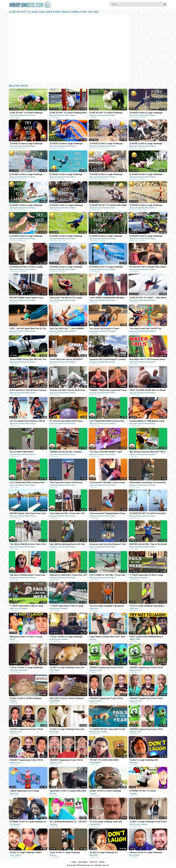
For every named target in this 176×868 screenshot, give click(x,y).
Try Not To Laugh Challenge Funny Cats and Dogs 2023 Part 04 (67, 668)
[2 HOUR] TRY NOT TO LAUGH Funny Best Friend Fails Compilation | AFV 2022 (148, 514)
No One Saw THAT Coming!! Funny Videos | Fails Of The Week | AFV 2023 (148, 267)
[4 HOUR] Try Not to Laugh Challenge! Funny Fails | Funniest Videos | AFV (106, 175)
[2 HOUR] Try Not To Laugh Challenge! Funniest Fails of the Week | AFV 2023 (66, 205)
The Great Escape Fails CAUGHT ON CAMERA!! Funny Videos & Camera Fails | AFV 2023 (147, 329)
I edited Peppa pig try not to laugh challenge (24, 791)
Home (74, 862)
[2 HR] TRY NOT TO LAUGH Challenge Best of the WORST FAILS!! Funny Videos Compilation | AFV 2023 (68, 113)
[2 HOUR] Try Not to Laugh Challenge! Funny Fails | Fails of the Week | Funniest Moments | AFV (147, 205)
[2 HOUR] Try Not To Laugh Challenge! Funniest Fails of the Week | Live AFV (106, 267)
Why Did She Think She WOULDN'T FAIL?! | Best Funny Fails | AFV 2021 (148, 452)
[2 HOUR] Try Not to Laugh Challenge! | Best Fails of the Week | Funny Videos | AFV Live (67, 144)
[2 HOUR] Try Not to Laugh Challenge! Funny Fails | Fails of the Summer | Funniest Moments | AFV (66, 267)
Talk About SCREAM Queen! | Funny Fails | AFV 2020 (28, 575)
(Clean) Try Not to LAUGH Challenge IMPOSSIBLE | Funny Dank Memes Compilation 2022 (105, 791)
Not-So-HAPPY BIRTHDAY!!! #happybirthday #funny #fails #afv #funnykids (25, 452)
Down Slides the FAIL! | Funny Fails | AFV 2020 (67, 514)
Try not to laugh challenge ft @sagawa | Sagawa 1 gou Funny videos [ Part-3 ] (107, 606)
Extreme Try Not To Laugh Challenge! (146, 852)
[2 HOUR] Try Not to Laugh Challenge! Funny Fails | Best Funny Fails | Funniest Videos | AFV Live (27, 144)
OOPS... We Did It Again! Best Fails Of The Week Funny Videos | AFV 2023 (28, 329)
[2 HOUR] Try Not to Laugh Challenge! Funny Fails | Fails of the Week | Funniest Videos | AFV (27, 205)
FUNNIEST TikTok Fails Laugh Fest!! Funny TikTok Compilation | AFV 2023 (108, 390)
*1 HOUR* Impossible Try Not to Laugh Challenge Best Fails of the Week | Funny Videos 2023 (147, 575)
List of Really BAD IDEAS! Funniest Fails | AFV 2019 (27, 483)
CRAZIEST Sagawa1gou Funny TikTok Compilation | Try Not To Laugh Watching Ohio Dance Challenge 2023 (108, 668)
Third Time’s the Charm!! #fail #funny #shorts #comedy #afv (66, 483)
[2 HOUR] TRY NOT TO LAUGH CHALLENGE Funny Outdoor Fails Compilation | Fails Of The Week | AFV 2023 (108, 205)
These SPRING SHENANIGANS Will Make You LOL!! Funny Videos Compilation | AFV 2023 (108, 298)
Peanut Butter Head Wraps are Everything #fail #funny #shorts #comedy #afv (148, 483)
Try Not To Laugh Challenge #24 (144, 760)
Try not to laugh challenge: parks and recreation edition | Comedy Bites (106, 822)
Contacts (93, 862)
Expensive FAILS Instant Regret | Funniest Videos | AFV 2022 (108, 360)
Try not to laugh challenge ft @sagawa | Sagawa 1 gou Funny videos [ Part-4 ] (147, 606)
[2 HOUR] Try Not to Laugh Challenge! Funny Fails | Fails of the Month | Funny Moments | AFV (147, 236)
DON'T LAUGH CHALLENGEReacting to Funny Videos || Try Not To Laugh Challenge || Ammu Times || (146, 637)
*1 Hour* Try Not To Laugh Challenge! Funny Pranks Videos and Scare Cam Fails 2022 (28, 668)
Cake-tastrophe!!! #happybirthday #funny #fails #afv (108, 514)
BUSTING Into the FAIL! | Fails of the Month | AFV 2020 (148, 544)
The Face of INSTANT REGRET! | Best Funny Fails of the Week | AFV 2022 (106, 452)
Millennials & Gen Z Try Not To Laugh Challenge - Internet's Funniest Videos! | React (27, 637)
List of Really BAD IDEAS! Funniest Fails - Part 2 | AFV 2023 (107, 421)
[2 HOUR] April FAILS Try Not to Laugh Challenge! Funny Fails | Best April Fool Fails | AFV (27, 267)
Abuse (102, 862)
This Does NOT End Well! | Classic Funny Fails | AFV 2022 (107, 483)
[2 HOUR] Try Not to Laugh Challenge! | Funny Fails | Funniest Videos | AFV (106, 144)
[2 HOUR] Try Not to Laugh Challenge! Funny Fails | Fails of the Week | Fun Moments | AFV (26, 236)
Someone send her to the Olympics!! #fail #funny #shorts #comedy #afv (108, 544)
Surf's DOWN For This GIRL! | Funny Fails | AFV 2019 (108, 575)
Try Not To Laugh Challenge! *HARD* (26, 852)
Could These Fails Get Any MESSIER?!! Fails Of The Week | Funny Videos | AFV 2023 (67, 360)
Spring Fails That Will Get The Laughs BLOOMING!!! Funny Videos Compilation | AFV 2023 (67, 298)
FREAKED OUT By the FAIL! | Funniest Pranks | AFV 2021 (66, 452)
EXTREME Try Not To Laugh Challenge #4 (28, 822)
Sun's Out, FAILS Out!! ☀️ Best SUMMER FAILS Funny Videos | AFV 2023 (67, 329)
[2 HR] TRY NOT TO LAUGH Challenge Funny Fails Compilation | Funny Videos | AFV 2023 (107, 113)
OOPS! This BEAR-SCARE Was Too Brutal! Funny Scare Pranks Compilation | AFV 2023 (148, 390)
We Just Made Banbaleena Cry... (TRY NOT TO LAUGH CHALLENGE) (68, 822)
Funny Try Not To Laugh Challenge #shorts (65, 853)
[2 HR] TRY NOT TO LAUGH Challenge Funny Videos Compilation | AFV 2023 (26, 113)
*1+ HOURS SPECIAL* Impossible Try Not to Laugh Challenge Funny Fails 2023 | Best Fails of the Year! (107, 729)
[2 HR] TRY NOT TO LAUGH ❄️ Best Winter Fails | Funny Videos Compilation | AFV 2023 (148, 298)
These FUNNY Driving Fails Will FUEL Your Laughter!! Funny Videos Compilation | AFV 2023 (28, 360)
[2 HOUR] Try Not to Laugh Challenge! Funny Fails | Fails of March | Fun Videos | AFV (28, 175)
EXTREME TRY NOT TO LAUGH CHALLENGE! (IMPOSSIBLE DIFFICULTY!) (147, 791)
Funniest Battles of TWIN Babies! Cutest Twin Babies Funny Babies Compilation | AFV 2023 (147, 421)
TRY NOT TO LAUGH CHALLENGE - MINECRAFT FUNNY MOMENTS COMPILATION (105, 760)
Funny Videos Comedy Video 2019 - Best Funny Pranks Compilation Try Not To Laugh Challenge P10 (107, 637)
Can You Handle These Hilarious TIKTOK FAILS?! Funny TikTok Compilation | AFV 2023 (27, 421)
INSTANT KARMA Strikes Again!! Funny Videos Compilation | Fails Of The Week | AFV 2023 (27, 298)
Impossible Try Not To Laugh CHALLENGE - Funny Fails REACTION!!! (68, 791)
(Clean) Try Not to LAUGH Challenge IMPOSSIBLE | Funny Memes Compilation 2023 (28, 699)
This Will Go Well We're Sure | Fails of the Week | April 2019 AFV (28, 544)
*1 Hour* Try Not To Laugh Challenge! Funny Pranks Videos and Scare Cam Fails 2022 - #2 (68, 637)
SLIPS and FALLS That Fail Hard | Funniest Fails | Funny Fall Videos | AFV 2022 (28, 390)
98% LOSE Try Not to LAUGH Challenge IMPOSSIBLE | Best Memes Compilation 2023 (67, 699)
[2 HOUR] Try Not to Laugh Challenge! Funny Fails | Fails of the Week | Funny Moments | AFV (106, 236)
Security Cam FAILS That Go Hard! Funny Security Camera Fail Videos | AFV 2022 (67, 390)
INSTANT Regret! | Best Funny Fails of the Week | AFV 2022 (28, 514)
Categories (83, 862)
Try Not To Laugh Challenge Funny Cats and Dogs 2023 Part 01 (67, 729)
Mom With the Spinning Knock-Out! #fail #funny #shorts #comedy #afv (67, 544)
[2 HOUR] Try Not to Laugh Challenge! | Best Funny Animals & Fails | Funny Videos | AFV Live (148, 113)
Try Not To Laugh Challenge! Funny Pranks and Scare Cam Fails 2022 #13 (148, 822)
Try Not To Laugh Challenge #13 (104, 852)
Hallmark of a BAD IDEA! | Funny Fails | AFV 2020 (68, 575)
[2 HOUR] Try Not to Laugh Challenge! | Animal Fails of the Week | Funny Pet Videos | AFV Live (146, 175)
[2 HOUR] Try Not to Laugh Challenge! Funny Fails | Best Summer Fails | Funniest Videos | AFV (148, 144)
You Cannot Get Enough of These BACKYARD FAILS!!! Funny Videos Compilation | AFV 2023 (104, 329)
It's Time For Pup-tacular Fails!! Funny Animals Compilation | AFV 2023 (66, 421)
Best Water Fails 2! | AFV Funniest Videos (147, 359)
